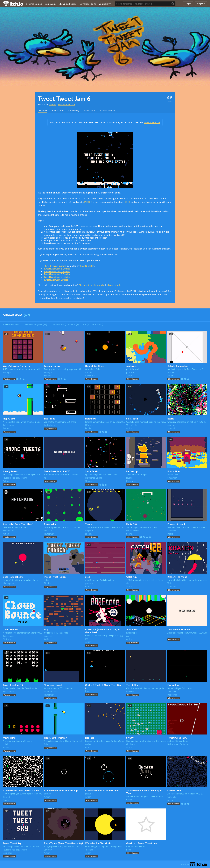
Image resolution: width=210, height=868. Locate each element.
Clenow (89, 373)
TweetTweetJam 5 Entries (57, 269)
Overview (43, 111)
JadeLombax (8, 425)
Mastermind (9, 738)
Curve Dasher (175, 790)
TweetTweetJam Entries (56, 280)
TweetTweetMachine (179, 630)
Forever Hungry (52, 366)
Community (105, 4)
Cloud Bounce (10, 630)
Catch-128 (132, 577)
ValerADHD (131, 425)
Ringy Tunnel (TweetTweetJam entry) (63, 843)
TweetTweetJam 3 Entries (57, 274)
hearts (171, 419)
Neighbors (90, 419)
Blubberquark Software (178, 744)
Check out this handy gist (92, 285)
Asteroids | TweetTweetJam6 (18, 524)
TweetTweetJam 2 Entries (57, 277)
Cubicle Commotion (178, 366)
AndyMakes (49, 425)
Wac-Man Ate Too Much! (98, 843)
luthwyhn (172, 531)
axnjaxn (89, 744)
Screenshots (92, 111)
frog (46, 630)
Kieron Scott (9, 531)
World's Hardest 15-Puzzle (17, 366)
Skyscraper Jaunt (53, 685)
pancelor (130, 373)
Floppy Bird (9, 419)
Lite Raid (90, 738)
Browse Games (34, 4)
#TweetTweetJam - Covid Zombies (21, 790)
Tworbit (89, 524)
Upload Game (68, 4)
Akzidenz (171, 373)
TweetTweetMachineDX (57, 471)
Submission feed (111, 111)
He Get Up (132, 471)
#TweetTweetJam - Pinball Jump (102, 790)
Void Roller (132, 630)
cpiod (5, 744)
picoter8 (7, 797)
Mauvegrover (9, 583)
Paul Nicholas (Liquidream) (15, 478)
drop (88, 577)
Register (201, 4)
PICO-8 (88, 202)
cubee (47, 580)
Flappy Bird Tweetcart (56, 738)
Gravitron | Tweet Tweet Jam (141, 843)
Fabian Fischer (133, 531)
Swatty (130, 738)
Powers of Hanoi (176, 524)
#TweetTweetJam (66, 104)
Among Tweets (11, 471)
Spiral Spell (132, 419)
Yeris (169, 583)
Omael (129, 800)
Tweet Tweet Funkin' (55, 577)
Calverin (48, 744)
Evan (87, 691)
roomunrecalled (51, 692)
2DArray (48, 850)
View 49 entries (152, 122)
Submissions (59, 111)
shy (128, 583)
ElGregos (7, 373)
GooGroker (131, 744)
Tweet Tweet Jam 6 (64, 98)
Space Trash (91, 471)
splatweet (131, 366)
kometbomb (114, 285)
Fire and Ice (174, 685)
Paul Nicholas (87, 266)
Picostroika (50, 524)
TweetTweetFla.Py (177, 738)
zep (128, 636)
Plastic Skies (174, 471)
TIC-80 (127, 202)
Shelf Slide (50, 419)
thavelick (130, 692)
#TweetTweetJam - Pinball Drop (61, 790)
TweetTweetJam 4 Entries (57, 271)
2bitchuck (172, 692)
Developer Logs (88, 4)
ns (45, 478)
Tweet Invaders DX (13, 685)
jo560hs (130, 478)
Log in (188, 4)
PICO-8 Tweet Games (55, 266)
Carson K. (172, 797)
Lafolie (52, 104)
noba (129, 850)
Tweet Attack (133, 685)
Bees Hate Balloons (13, 577)
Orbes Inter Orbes (95, 366)
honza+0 (48, 531)
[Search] (173, 4)
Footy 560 (131, 524)
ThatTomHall (91, 850)
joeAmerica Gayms (93, 478)
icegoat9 (89, 531)
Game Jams (51, 4)
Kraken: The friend (177, 577)
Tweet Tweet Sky (12, 843)
